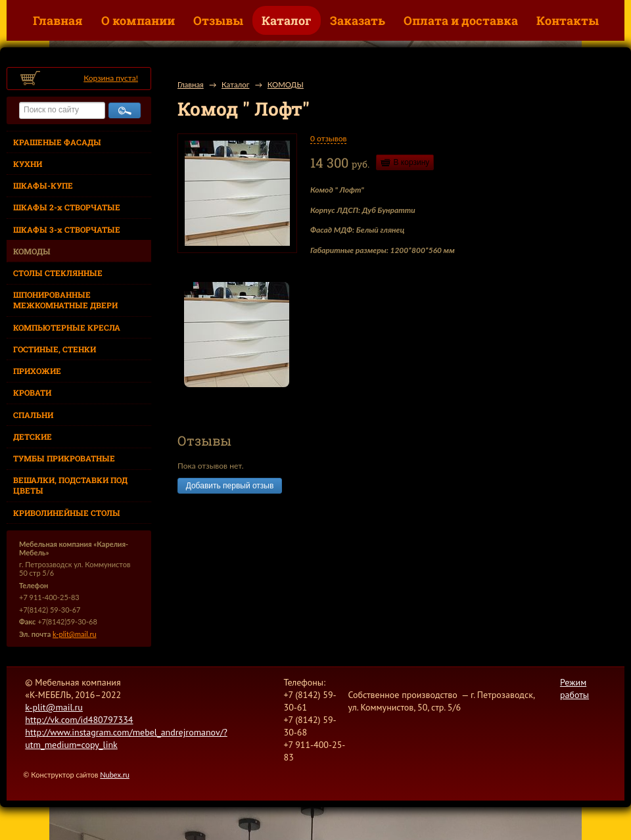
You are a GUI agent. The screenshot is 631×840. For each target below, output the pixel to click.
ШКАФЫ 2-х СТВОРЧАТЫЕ (67, 207)
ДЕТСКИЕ (33, 436)
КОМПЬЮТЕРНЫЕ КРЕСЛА (67, 327)
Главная (58, 20)
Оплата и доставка (461, 20)
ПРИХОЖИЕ (37, 371)
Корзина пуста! (111, 78)
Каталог (287, 20)
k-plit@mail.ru (74, 634)
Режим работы (574, 688)
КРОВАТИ (32, 392)
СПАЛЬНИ (33, 415)
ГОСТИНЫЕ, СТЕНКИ (55, 349)
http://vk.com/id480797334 (79, 720)
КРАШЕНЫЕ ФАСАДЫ (57, 142)
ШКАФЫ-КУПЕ (43, 185)
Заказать (358, 20)
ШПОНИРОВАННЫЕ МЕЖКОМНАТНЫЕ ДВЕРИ (65, 300)
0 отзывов (328, 138)
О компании (138, 20)
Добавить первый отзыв (230, 486)
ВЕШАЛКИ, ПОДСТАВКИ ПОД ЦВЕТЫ (70, 485)
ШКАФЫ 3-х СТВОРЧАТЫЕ (67, 229)
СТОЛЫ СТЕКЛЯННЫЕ (58, 273)
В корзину (412, 162)
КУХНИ (28, 164)
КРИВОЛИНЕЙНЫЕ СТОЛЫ (67, 513)
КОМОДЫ (32, 251)
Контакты (568, 20)
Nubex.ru (115, 775)
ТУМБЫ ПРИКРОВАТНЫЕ (64, 458)
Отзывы (218, 20)
